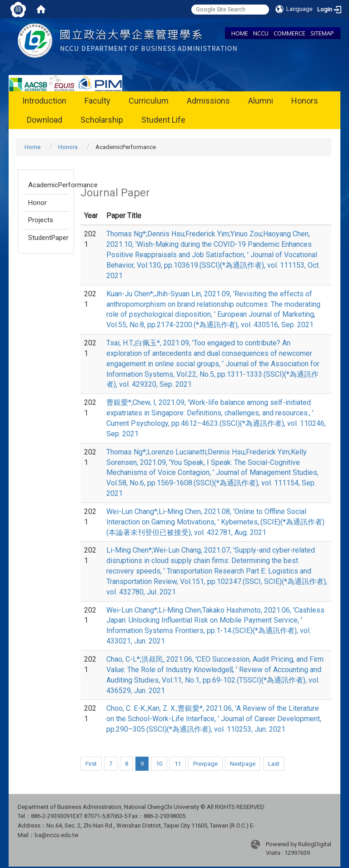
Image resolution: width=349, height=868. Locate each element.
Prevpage (205, 764)
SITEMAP (322, 33)
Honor (37, 203)
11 (178, 764)
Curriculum (149, 101)
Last (274, 764)
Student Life (163, 120)
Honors (305, 101)
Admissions (208, 101)
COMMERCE (289, 33)
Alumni (261, 101)
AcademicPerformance (49, 185)
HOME (240, 33)
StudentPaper (48, 238)
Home (32, 147)
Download (45, 120)
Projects (41, 220)
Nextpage (243, 764)
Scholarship (102, 120)
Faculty (97, 101)
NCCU (261, 33)
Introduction (44, 101)
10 (159, 764)
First (91, 764)
